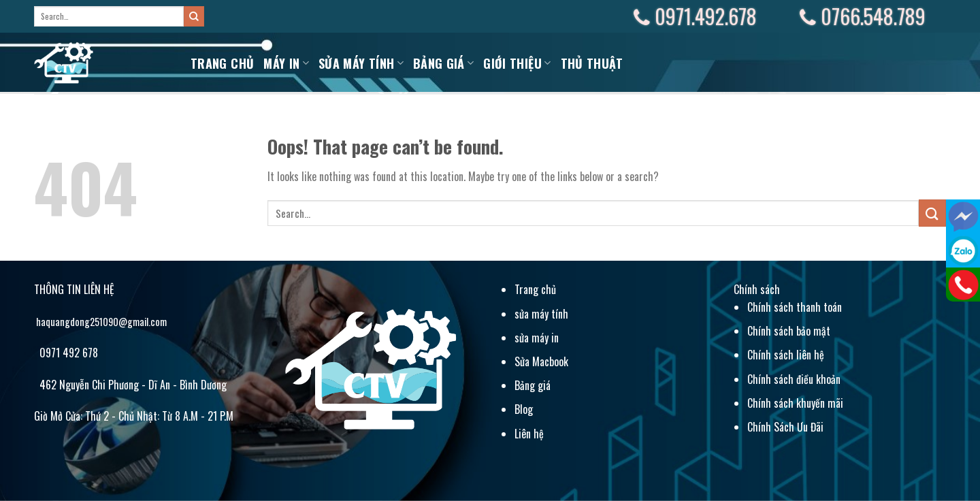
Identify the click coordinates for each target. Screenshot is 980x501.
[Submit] (194, 16)
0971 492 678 (67, 353)
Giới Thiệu (517, 63)
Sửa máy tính (361, 63)
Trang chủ (222, 63)
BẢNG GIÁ (443, 63)
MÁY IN (286, 63)
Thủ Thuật (592, 63)
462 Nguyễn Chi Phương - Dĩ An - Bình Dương (132, 385)
